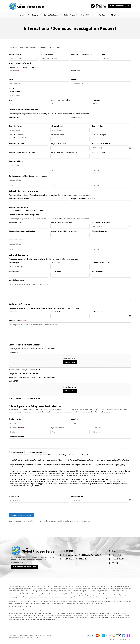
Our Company (34, 15)
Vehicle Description (17, 280)
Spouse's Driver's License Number (64, 231)
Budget (106, 54)
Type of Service (15, 54)
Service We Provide (52, 15)
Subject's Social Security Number (22, 152)
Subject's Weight (99, 135)
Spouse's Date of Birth (101, 222)
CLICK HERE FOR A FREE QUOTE (120, 6)
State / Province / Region (60, 100)
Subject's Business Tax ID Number (85, 199)
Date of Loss (97, 312)
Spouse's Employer (99, 231)
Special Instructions (17, 321)
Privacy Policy (117, 555)
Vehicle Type (14, 263)
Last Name (76, 71)
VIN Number (55, 263)
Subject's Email (57, 126)
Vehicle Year (14, 271)
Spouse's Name (15, 222)
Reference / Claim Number (82, 54)
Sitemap (115, 562)
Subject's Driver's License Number (64, 152)
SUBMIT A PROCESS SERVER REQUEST (24, 567)
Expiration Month (16, 428)
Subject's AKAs (77, 117)
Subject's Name (16, 117)
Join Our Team (101, 15)
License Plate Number (101, 263)
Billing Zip (97, 428)
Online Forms (69, 15)
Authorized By (15, 496)
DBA (42, 210)
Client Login (116, 15)
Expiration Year (57, 428)
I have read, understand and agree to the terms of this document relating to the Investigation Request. (70, 457)
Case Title (13, 312)
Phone (74, 80)
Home (21, 15)
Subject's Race (98, 126)
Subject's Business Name (19, 199)
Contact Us (85, 15)
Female (23, 138)
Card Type (76, 419)
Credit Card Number (18, 419)
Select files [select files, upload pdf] (70, 362)
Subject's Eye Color (16, 144)
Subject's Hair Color (58, 144)
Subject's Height (57, 135)
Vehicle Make (56, 271)
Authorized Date (78, 496)
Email (12, 80)
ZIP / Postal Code (98, 100)
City (10, 100)
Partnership (31, 210)
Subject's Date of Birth (101, 144)
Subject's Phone (15, 126)
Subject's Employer (100, 152)
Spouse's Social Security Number (22, 231)
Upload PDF (13, 352)
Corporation (17, 210)
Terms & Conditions (119, 559)
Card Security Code (17, 437)
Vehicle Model (98, 271)
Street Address (15, 92)
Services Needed (47, 54)
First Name (14, 71)
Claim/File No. (56, 312)
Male (14, 138)
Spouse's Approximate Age (61, 222)
